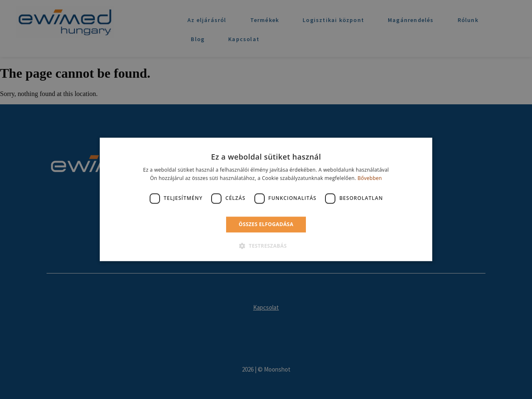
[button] (266, 246)
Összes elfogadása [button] (266, 224)
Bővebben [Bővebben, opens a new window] (370, 179)
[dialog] (266, 199)
